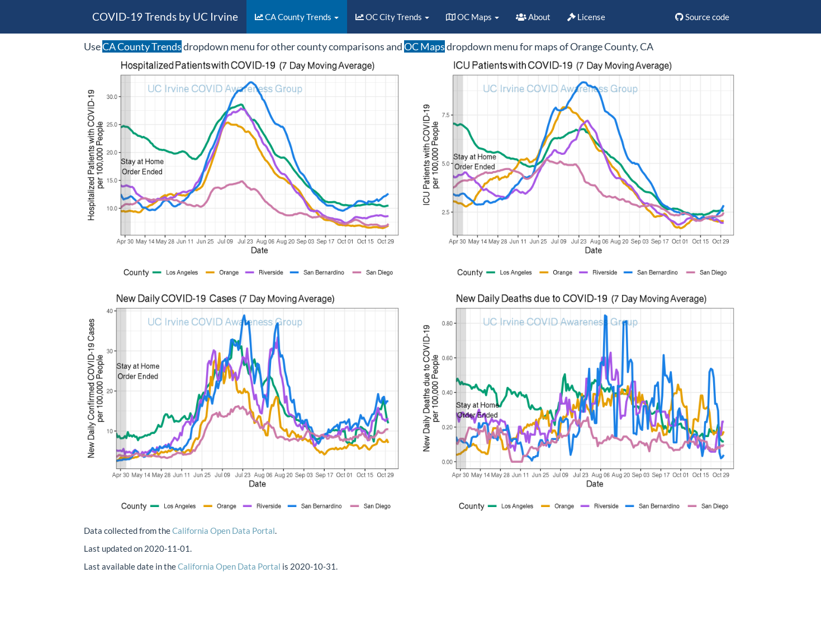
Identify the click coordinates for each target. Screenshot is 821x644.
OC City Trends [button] (392, 17)
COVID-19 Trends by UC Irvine (165, 16)
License (586, 17)
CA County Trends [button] (297, 17)
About (533, 17)
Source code (702, 17)
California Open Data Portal (224, 531)
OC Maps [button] (473, 17)
